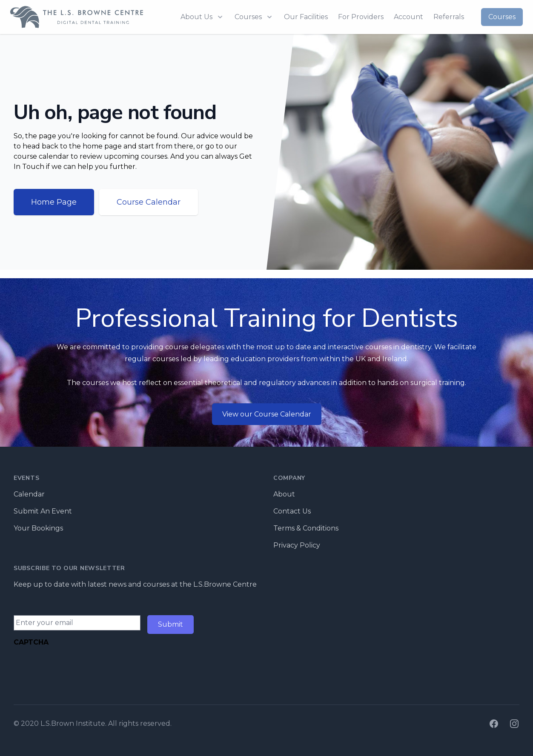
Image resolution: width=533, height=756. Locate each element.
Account (408, 17)
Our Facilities (306, 17)
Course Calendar (149, 202)
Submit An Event (43, 511)
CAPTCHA (31, 642)
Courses (502, 17)
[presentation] (78, 668)
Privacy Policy (297, 545)
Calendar (29, 494)
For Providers (361, 17)
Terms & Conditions (306, 528)
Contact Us (292, 511)
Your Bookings (38, 528)
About (284, 494)
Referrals (449, 17)
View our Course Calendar (267, 414)
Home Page (54, 202)
